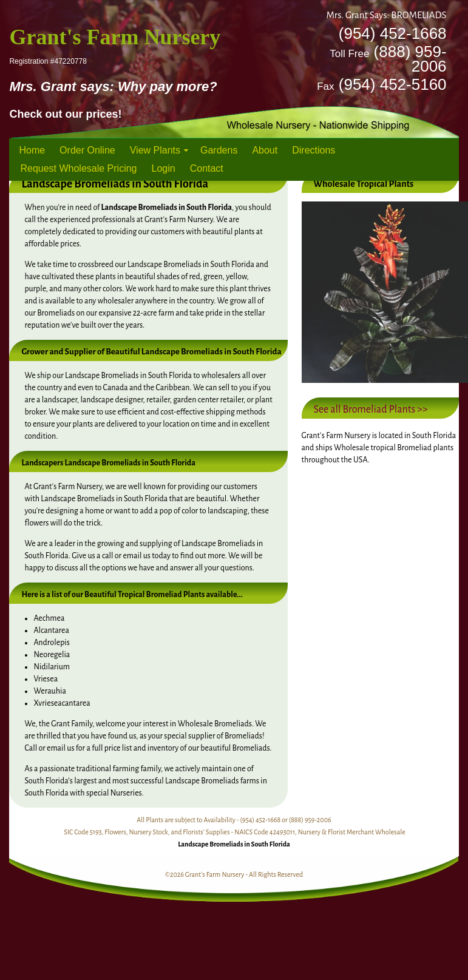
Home (32, 150)
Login (164, 168)
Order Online (87, 150)
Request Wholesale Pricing (78, 168)
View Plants (155, 150)
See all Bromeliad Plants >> (371, 410)
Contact (207, 168)
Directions (314, 150)
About (265, 150)
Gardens (219, 150)
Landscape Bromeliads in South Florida (234, 844)
